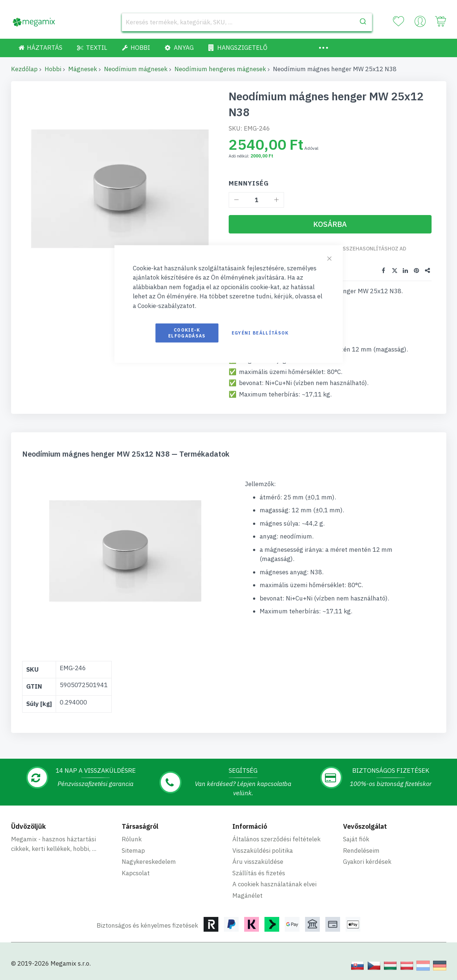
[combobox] (247, 22)
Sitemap (133, 851)
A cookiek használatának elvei (274, 884)
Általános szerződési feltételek (276, 839)
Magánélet (247, 896)
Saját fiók (356, 839)
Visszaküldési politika (263, 851)
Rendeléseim (361, 851)
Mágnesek (83, 69)
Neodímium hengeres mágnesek (220, 69)
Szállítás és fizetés (259, 873)
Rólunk (132, 839)
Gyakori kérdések (367, 862)
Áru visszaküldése (258, 862)
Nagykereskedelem (149, 862)
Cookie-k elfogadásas (187, 333)
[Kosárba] (330, 224)
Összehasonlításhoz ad (373, 249)
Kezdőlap (24, 69)
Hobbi (53, 69)
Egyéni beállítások (260, 333)
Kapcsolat (136, 873)
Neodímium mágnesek (136, 69)
